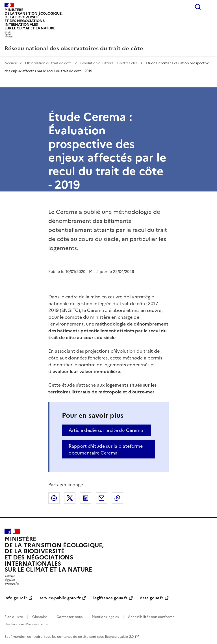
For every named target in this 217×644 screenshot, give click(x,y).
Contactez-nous (70, 617)
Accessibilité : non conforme (151, 617)
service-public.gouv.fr (60, 598)
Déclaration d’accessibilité (26, 624)
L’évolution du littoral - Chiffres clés (109, 63)
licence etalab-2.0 (119, 637)
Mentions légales (105, 617)
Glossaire (40, 617)
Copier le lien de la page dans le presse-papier (117, 498)
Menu (209, 7)
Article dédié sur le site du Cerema (106, 430)
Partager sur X (70, 498)
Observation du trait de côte (48, 63)
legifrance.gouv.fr (110, 598)
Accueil (11, 63)
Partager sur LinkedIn (86, 498)
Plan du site (14, 617)
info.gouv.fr (16, 598)
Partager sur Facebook (54, 498)
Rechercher (198, 7)
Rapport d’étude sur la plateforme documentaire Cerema (106, 449)
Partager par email (101, 498)
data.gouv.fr (152, 598)
